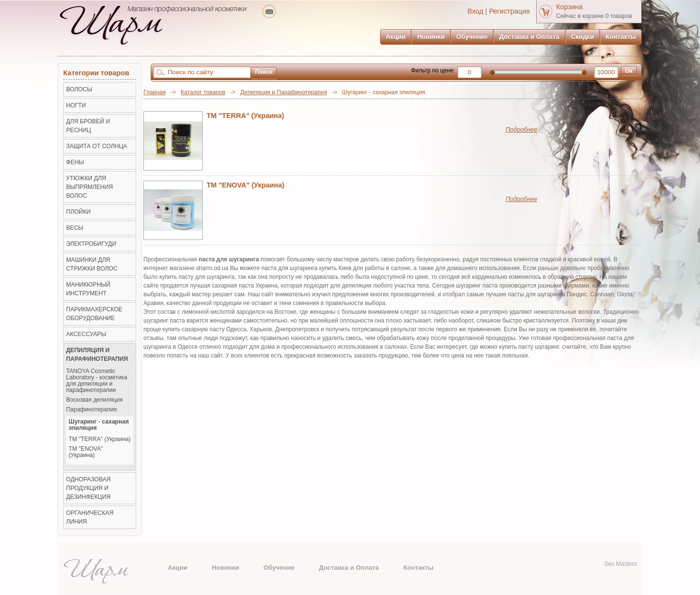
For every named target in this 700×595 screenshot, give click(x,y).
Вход (476, 11)
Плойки (78, 212)
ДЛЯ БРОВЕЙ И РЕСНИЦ (88, 126)
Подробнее (521, 130)
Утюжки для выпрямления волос (89, 187)
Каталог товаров (203, 92)
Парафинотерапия (91, 410)
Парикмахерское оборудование (94, 314)
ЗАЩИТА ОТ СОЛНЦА (96, 146)
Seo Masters (621, 564)
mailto (269, 11)
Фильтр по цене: (433, 70)
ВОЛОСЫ (79, 89)
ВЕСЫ (75, 228)
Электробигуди (91, 244)
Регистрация (509, 11)
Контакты (621, 37)
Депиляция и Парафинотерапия (283, 92)
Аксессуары (86, 334)
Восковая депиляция (95, 400)
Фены (75, 162)
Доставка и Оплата (529, 37)
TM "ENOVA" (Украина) (245, 185)
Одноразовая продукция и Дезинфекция (88, 488)
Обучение (472, 37)
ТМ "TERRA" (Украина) (245, 116)
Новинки (431, 37)
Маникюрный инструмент (88, 289)
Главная (155, 92)
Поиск (264, 72)
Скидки (583, 37)
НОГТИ (76, 105)
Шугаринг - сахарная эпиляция (99, 425)
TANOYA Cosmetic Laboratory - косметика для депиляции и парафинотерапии (97, 381)
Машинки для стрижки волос (92, 264)
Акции (396, 37)
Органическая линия (90, 517)
